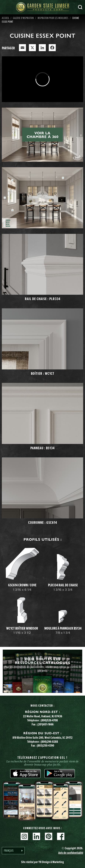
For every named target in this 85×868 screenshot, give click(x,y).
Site (42, 862)
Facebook (61, 836)
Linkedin (36, 836)
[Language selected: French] (13, 851)
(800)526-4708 (49, 720)
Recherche (80, 7)
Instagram (24, 836)
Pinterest (49, 836)
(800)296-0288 (49, 742)
